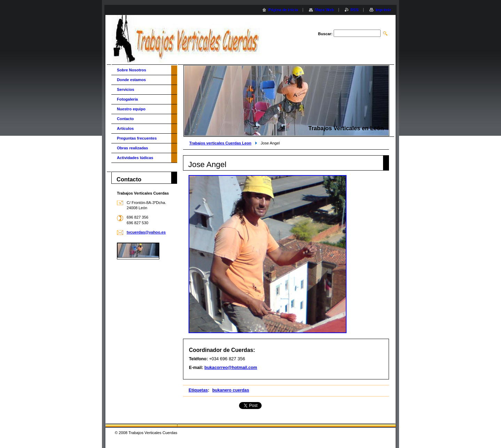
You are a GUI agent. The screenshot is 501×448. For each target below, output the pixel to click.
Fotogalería (127, 99)
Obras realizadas (133, 148)
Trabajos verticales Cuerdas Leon (220, 143)
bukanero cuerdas (231, 390)
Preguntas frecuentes (137, 138)
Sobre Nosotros (132, 70)
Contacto (125, 119)
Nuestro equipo (131, 109)
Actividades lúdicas (135, 158)
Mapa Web (324, 10)
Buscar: (325, 34)
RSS (354, 10)
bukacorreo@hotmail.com (231, 368)
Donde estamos (131, 80)
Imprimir (383, 10)
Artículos (125, 128)
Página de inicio (283, 10)
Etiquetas (198, 390)
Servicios (126, 89)
